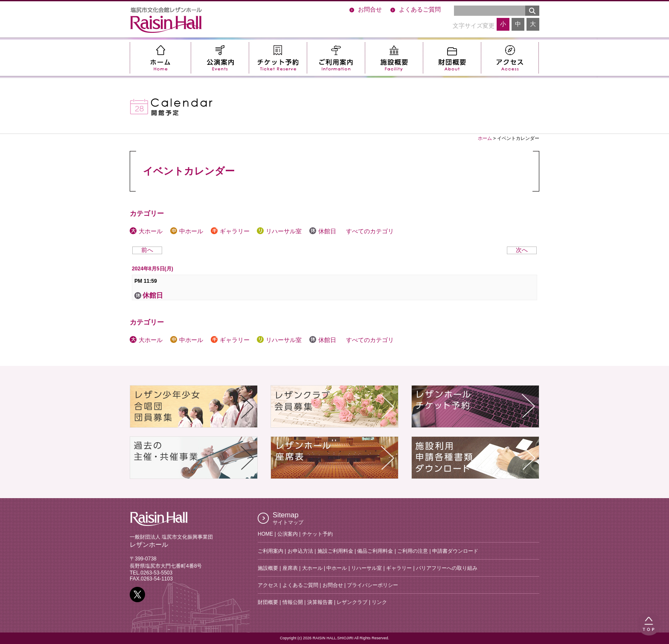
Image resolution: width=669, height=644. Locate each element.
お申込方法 (300, 551)
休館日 (323, 231)
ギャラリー (230, 231)
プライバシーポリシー (372, 585)
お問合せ (370, 10)
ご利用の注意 (413, 551)
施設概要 (394, 58)
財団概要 (452, 58)
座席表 (290, 568)
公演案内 (220, 58)
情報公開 (293, 602)
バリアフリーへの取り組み (447, 568)
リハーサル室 (279, 231)
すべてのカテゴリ (369, 231)
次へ (522, 250)
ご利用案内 (336, 58)
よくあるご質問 (420, 10)
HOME (265, 534)
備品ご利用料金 (375, 551)
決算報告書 (320, 602)
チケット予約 (278, 58)
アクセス (510, 58)
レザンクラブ (352, 602)
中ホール (187, 231)
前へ (147, 250)
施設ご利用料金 (335, 551)
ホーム (160, 58)
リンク (379, 602)
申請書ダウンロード (455, 551)
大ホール (146, 231)
